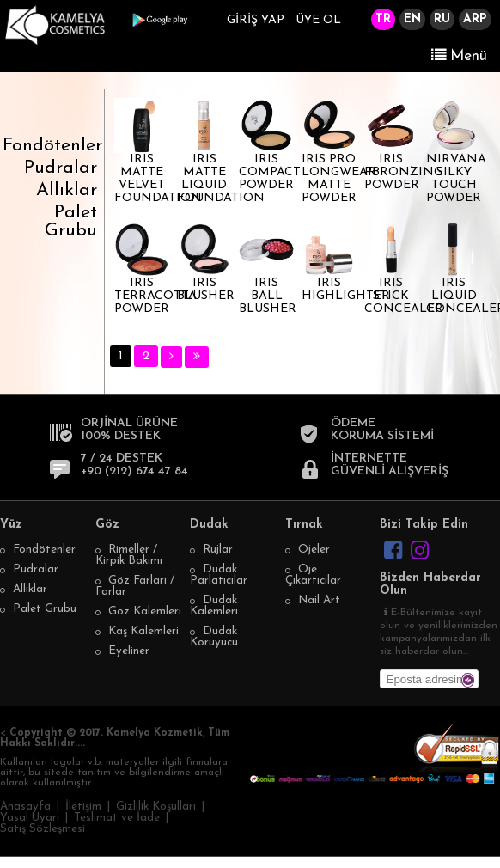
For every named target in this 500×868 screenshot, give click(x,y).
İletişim (83, 807)
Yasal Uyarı (30, 818)
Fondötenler (52, 146)
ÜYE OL (318, 20)
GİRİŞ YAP (256, 20)
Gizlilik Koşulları (156, 807)
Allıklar (67, 190)
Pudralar (61, 168)
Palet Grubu (71, 222)
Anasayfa (25, 807)
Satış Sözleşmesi (43, 829)
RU (442, 19)
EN (412, 19)
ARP (475, 19)
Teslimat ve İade (117, 818)
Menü (459, 55)
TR (383, 19)
